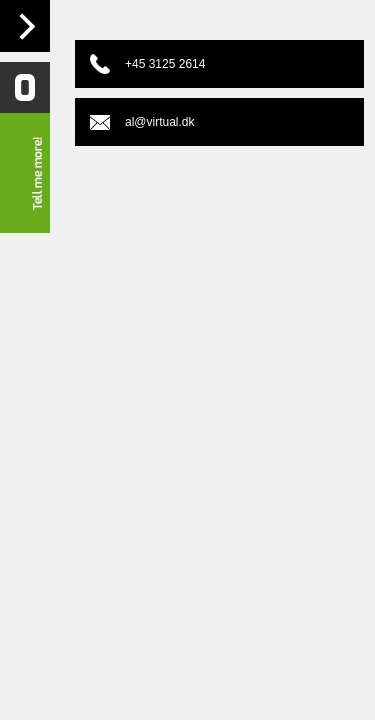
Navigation (25, 26)
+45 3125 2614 (165, 64)
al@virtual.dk (160, 122)
